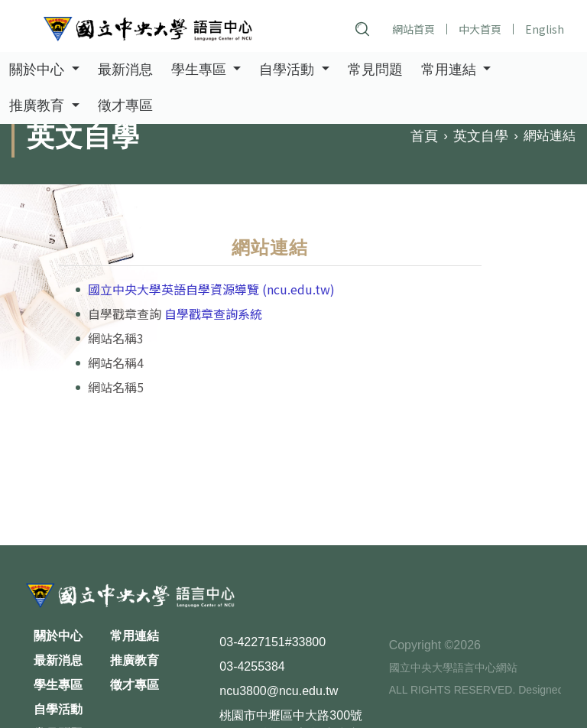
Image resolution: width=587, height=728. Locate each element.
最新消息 (125, 70)
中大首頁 (480, 29)
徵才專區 (125, 107)
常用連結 (135, 636)
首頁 (424, 137)
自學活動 (58, 709)
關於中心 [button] (39, 70)
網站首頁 (413, 29)
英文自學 (481, 137)
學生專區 (58, 685)
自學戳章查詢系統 (213, 314)
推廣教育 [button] (39, 107)
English (545, 29)
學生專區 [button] (201, 70)
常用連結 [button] (451, 70)
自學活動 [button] (289, 70)
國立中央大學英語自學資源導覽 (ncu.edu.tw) (211, 289)
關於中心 (58, 636)
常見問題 (375, 70)
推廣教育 (135, 660)
